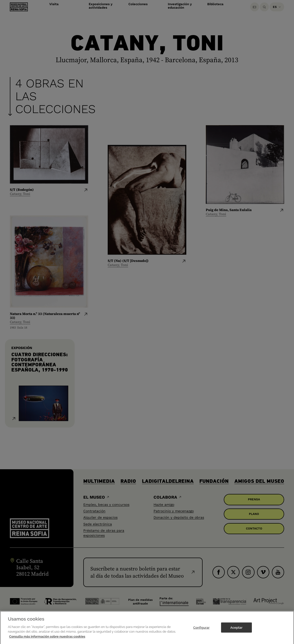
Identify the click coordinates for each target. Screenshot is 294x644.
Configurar (201, 631)
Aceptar (236, 631)
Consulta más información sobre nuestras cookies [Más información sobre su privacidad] (47, 640)
